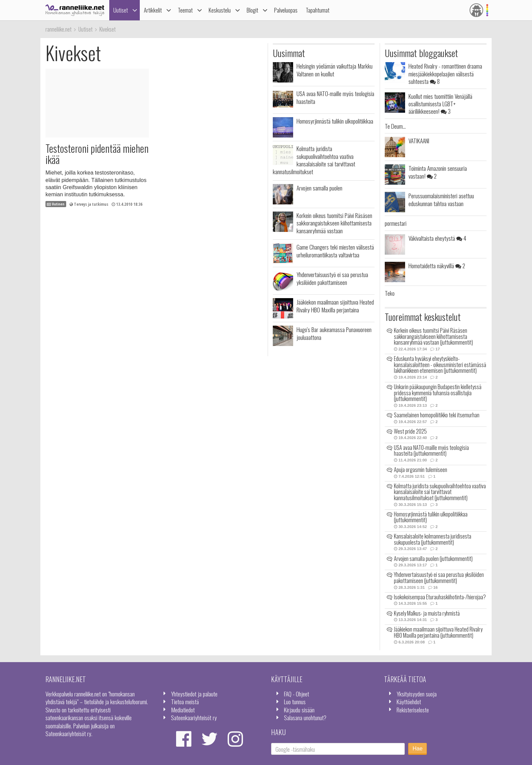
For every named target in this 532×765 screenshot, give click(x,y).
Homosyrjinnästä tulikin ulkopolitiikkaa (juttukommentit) (431, 517)
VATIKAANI (419, 141)
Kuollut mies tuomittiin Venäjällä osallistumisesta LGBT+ (440, 104)
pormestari (396, 223)
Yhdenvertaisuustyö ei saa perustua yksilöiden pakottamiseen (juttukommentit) (439, 578)
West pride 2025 (410, 431)
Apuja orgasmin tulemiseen (421, 470)
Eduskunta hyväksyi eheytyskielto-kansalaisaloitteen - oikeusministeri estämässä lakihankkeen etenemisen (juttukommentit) (440, 365)
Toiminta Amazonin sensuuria (438, 172)
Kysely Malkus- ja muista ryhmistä (427, 613)
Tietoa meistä (185, 702)
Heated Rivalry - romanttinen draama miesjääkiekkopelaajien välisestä (445, 74)
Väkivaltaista (437, 238)
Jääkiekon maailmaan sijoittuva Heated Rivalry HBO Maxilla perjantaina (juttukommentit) (438, 632)
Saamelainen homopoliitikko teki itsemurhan (437, 415)
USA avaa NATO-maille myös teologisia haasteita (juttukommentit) (431, 451)
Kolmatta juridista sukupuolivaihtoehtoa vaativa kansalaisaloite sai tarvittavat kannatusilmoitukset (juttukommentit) (440, 492)
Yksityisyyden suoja (417, 694)
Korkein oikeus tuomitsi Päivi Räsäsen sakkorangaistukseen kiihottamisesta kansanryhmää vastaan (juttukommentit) (433, 336)
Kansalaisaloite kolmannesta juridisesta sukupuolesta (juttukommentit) (433, 539)
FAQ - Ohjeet (297, 694)
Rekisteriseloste (413, 710)
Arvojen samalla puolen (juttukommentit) (433, 559)
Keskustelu (220, 10)
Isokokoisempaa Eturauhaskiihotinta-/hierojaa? (440, 597)
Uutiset (121, 10)
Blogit (252, 10)
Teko (390, 293)
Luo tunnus (295, 702)
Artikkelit (153, 10)
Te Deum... (395, 126)
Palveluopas (286, 10)
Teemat (185, 10)
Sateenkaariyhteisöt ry (194, 717)
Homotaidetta (437, 266)
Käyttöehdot (409, 702)
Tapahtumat (318, 10)
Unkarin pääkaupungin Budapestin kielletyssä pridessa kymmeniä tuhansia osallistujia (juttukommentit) (438, 393)
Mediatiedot (183, 710)
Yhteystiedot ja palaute (194, 694)
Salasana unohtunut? (305, 717)
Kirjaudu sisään (299, 710)
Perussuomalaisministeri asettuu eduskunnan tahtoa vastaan (441, 199)
